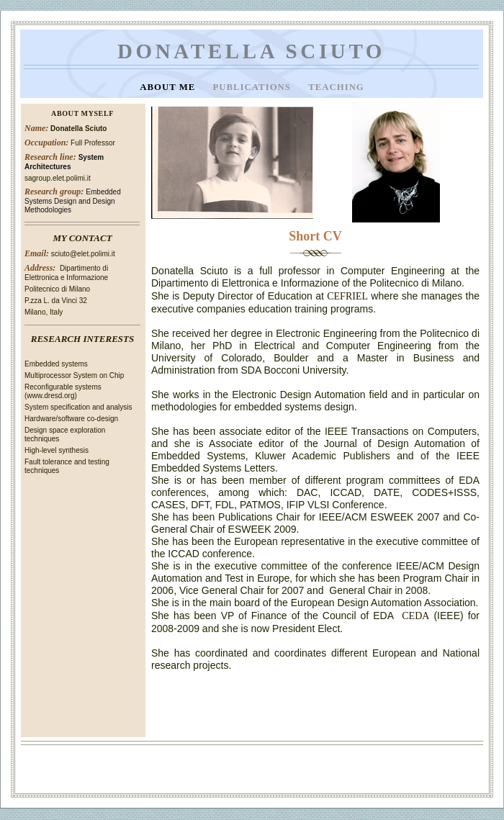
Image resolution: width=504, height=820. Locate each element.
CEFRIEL (347, 296)
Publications (253, 87)
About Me (169, 87)
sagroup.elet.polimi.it (58, 178)
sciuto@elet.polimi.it (83, 254)
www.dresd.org (50, 396)
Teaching (336, 87)
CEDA (415, 616)
